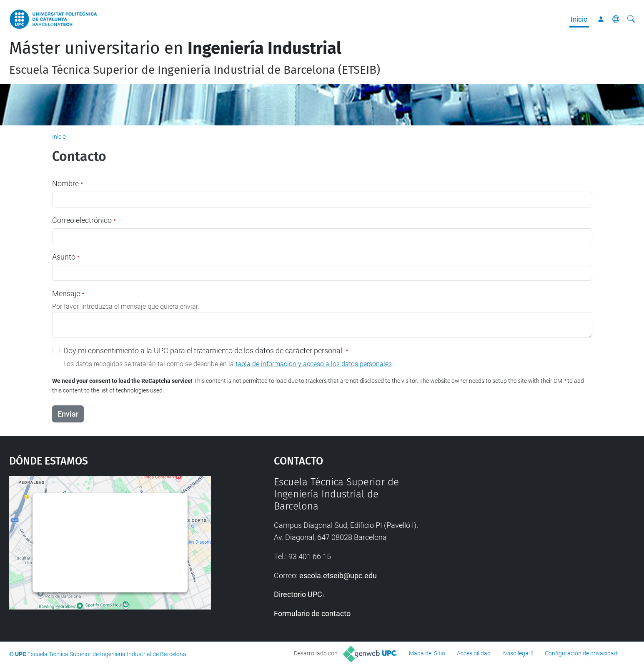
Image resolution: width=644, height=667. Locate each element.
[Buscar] (631, 19)
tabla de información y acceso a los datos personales (314, 364)
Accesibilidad (474, 653)
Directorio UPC (298, 594)
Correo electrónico (84, 220)
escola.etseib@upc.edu (338, 576)
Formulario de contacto (312, 613)
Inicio (579, 19)
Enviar (68, 414)
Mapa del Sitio (427, 653)
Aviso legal (516, 653)
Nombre (68, 184)
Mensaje (68, 294)
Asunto (66, 257)
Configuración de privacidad (581, 653)
